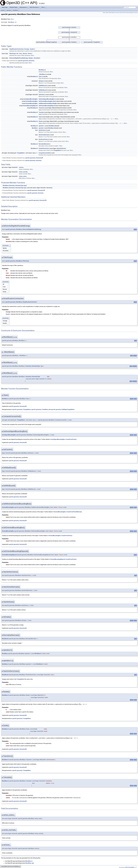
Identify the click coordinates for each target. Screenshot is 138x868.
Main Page (5, 7)
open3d (3, 10)
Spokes (31, 58)
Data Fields (122, 13)
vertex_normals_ (23, 172)
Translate (41, 112)
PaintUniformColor (44, 148)
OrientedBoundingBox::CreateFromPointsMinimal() (68, 511)
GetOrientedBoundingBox (46, 101)
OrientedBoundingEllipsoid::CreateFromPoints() (63, 559)
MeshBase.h (12, 22)
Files (43, 7)
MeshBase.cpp (30, 862)
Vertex (30, 54)
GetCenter (41, 94)
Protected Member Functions (131, 13)
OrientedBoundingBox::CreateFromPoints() (60, 535)
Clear (40, 77)
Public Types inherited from (18, 61)
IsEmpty (41, 81)
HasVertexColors (43, 139)
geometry (9, 10)
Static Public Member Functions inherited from (24, 200)
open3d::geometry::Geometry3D (34, 158)
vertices (50, 187)
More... (13, 19)
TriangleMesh (57, 150)
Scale (40, 117)
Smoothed (37, 58)
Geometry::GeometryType (16, 185)
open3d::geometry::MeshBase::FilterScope (17, 261)
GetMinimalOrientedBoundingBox (48, 103)
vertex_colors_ (23, 176)
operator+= (42, 126)
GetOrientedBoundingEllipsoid (47, 106)
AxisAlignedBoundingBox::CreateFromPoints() (64, 439)
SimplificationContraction (16, 49)
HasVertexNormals (44, 135)
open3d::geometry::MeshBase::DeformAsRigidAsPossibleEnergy (23, 229)
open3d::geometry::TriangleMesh (21, 409)
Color (21, 54)
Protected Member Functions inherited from (23, 190)
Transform (42, 108)
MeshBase (16, 10)
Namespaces (24, 7)
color (64, 148)
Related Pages (14, 7)
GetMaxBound (43, 90)
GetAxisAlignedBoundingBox (47, 99)
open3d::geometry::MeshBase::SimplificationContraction (21, 302)
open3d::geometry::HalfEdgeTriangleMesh (63, 409)
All (17, 54)
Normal (25, 54)
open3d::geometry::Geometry (26, 61)
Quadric (32, 49)
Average (27, 49)
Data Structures (35, 7)
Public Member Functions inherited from (22, 158)
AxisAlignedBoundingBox (31, 99)
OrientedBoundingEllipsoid (30, 106)
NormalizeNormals (44, 144)
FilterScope (12, 54)
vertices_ (21, 167)
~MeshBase (42, 74)
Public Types (105, 13)
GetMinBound (42, 85)
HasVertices (42, 130)
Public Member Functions (114, 13)
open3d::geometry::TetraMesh (40, 409)
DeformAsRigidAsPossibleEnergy (19, 58)
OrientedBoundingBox (32, 101)
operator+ (41, 128)
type (25, 185)
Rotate (40, 121)
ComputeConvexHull (44, 153)
